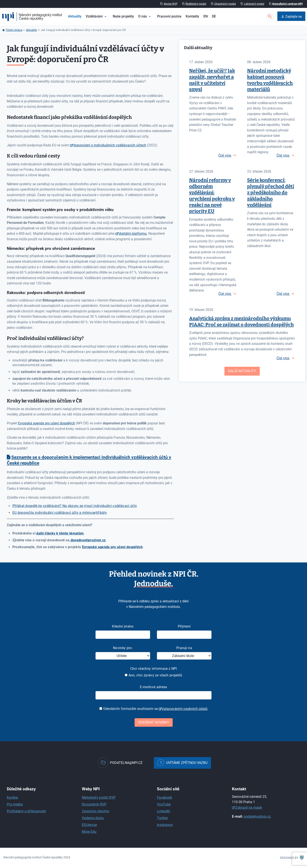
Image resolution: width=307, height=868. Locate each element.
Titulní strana (14, 30)
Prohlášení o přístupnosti (26, 811)
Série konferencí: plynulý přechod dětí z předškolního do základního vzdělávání (271, 193)
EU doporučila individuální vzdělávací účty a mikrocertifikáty (60, 513)
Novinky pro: (123, 648)
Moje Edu (89, 832)
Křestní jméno (123, 626)
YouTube (164, 804)
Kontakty (192, 16)
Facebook (165, 797)
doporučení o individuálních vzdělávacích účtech (110, 145)
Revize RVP (171, 4)
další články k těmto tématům (60, 533)
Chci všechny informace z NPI (154, 669)
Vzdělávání (94, 16)
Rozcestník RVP (94, 804)
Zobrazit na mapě (248, 808)
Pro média (15, 804)
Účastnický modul (225, 4)
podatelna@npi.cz (257, 816)
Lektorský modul (254, 4)
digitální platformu (133, 234)
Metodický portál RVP (99, 797)
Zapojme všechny (96, 811)
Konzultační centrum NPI (287, 4)
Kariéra (12, 797)
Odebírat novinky (154, 722)
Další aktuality (242, 371)
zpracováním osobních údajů (185, 709)
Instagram (165, 825)
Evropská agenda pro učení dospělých (47, 423)
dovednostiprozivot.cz (88, 540)
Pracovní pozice (169, 16)
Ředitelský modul (196, 4)
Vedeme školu (93, 818)
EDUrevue (89, 825)
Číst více (225, 155)
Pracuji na (184, 648)
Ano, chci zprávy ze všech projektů (153, 675)
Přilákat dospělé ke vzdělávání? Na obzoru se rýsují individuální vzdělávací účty (75, 506)
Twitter (162, 818)
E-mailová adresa (153, 687)
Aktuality (75, 16)
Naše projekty (123, 16)
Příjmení (184, 626)
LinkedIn (164, 811)
